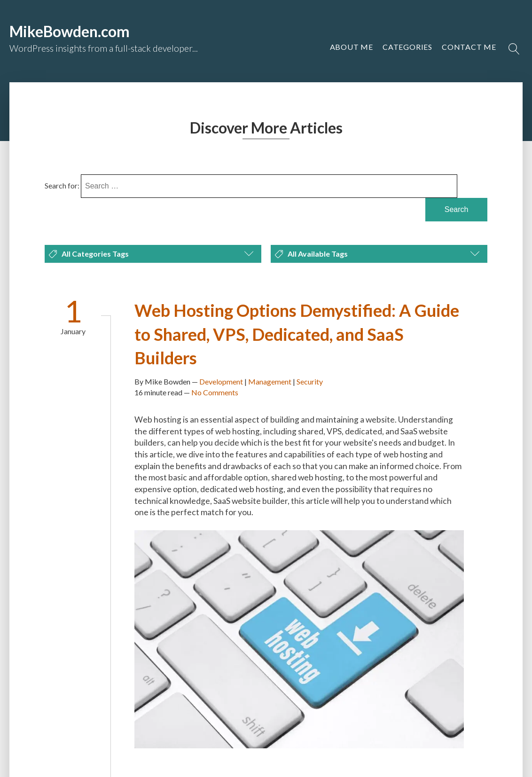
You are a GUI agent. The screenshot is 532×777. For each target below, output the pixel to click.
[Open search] (514, 49)
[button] (469, 47)
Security (310, 381)
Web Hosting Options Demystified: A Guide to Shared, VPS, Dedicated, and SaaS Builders (297, 334)
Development (221, 381)
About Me (352, 47)
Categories (407, 47)
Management (270, 381)
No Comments (215, 392)
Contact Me (469, 47)
